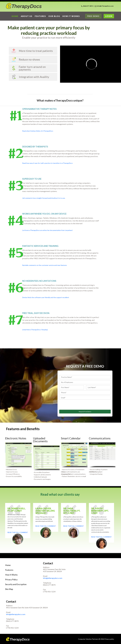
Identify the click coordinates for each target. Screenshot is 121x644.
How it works (71, 16)
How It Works (11, 575)
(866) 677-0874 (88, 6)
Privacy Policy (11, 579)
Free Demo (93, 16)
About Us (27, 16)
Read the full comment (18, 532)
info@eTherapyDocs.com (105, 6)
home (15, 16)
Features (40, 16)
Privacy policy (109, 639)
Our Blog (54, 16)
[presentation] (73, 404)
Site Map (9, 589)
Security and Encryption (16, 584)
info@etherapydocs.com (53, 578)
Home (8, 565)
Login (109, 16)
